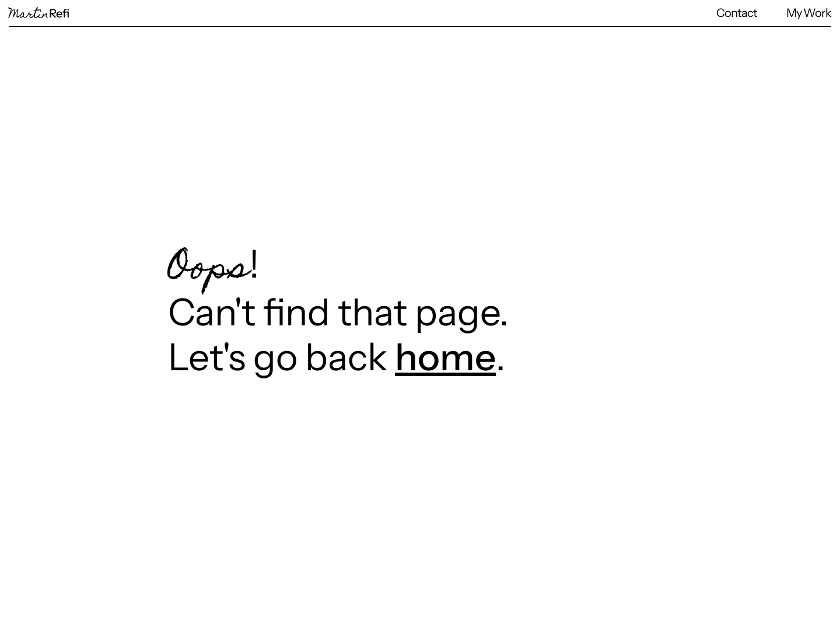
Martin (39, 15)
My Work (809, 13)
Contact (737, 13)
